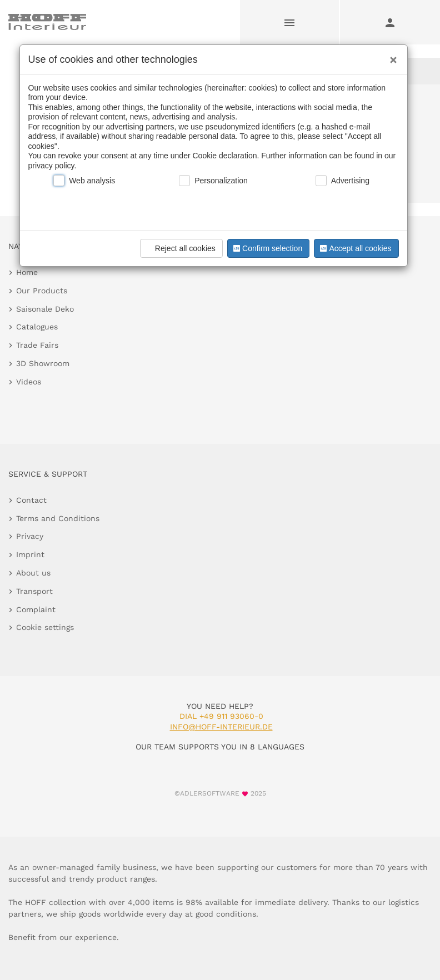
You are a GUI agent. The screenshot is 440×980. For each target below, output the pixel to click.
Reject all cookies (180, 248)
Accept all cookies (354, 248)
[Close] (391, 56)
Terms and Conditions (58, 518)
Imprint (30, 554)
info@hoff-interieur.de (221, 727)
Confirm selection (267, 248)
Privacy (30, 536)
